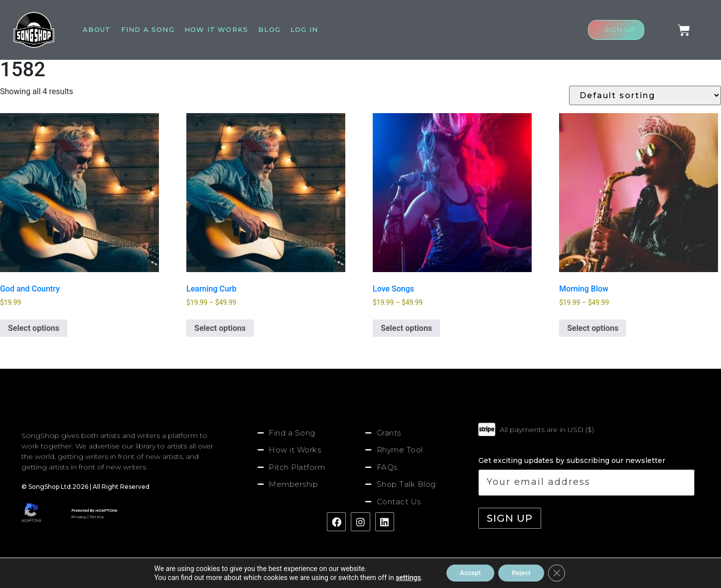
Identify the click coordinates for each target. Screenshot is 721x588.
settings (404, 577)
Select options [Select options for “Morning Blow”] (593, 328)
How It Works (216, 29)
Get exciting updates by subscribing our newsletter (586, 476)
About (97, 29)
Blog (269, 29)
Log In (304, 29)
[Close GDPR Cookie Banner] (560, 573)
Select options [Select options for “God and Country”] (34, 328)
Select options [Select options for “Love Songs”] (406, 328)
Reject (522, 573)
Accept (468, 573)
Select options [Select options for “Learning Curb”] (220, 328)
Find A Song (148, 29)
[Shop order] (645, 95)
